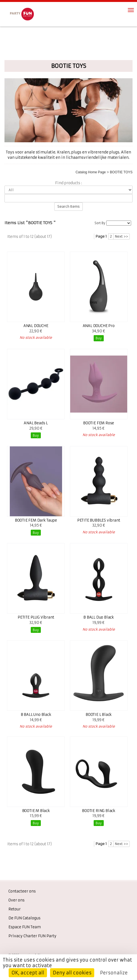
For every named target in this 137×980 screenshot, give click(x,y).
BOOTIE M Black (36, 811)
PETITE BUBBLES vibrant (99, 520)
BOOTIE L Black (99, 715)
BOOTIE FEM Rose (99, 423)
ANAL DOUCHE (36, 326)
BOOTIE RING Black (99, 811)
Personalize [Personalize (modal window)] (114, 973)
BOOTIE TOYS (121, 172)
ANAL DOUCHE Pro (99, 326)
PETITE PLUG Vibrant (36, 617)
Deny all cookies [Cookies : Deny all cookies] (72, 973)
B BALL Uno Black (36, 715)
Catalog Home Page (91, 172)
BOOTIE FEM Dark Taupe (36, 520)
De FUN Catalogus (24, 918)
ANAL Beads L (36, 423)
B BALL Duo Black (99, 617)
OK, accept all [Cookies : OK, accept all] (28, 973)
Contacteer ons (22, 891)
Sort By (100, 223)
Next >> (121, 236)
